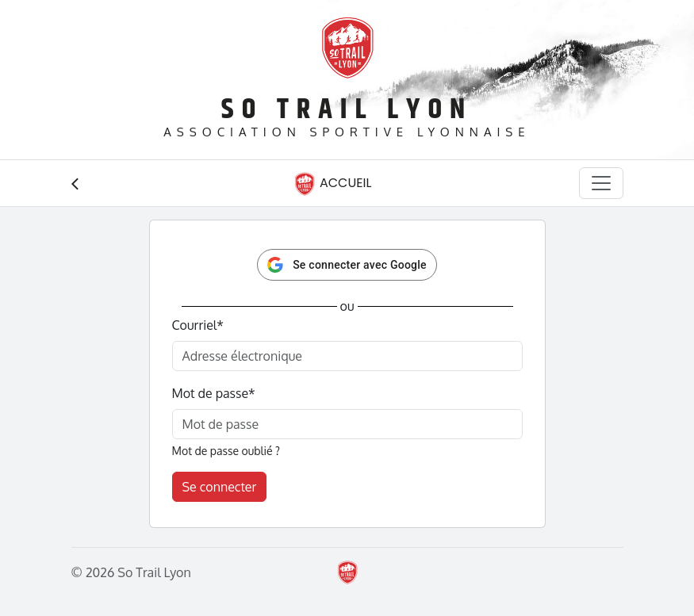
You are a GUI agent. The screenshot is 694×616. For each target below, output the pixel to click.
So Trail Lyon (347, 110)
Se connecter (220, 487)
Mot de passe (214, 393)
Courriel (198, 325)
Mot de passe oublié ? (226, 451)
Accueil (332, 184)
